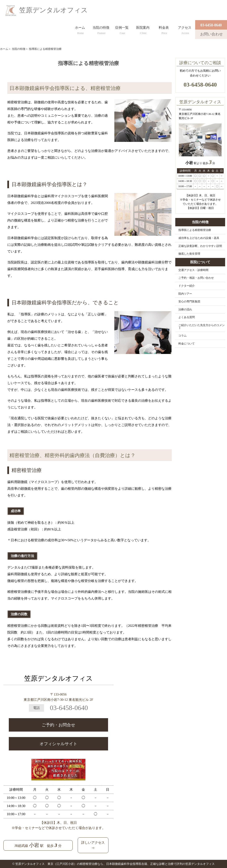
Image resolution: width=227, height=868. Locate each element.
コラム (183, 336)
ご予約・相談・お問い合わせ (196, 278)
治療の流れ (185, 310)
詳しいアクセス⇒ (93, 845)
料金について (187, 344)
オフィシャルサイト (58, 744)
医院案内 (143, 29)
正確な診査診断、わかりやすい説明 (200, 246)
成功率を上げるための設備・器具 (199, 238)
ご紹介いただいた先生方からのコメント (202, 327)
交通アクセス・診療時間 (193, 270)
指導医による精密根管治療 (195, 230)
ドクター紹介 (187, 286)
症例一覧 (122, 29)
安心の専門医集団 (189, 302)
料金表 (164, 29)
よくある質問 (187, 317)
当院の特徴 (101, 29)
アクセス (185, 29)
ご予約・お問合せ (58, 725)
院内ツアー (185, 294)
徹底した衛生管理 (189, 254)
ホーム (80, 29)
